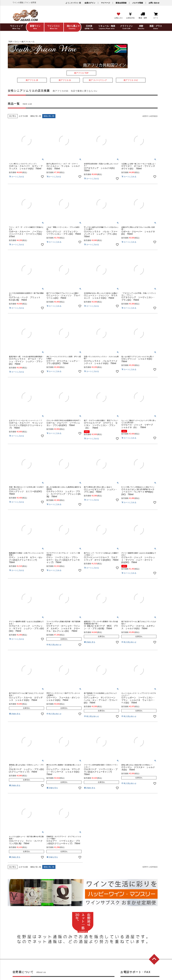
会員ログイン (90, 3)
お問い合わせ (154, 3)
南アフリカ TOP (81, 73)
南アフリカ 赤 (32, 80)
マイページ (105, 3)
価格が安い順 (36, 116)
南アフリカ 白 (65, 80)
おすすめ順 (23, 116)
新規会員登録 (121, 3)
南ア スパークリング (98, 80)
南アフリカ (26, 42)
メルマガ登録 (138, 3)
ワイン (17, 42)
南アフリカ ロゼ (131, 80)
